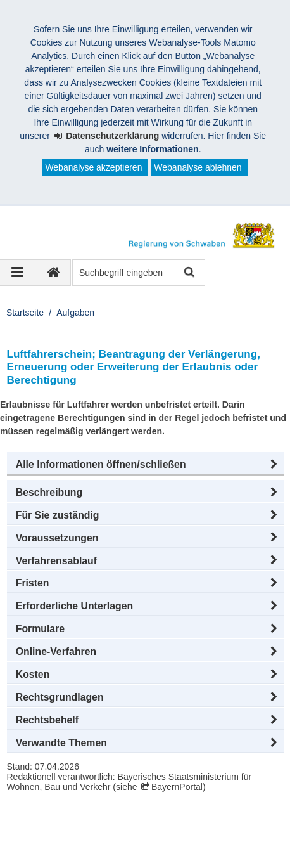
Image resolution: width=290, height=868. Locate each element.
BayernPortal (177, 787)
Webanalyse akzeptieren (93, 167)
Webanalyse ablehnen (198, 167)
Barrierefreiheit (51, 848)
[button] (145, 465)
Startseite (25, 313)
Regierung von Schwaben (81, 822)
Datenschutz (111, 835)
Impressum (43, 835)
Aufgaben (75, 313)
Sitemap (173, 835)
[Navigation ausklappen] (18, 273)
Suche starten (188, 273)
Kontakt (224, 835)
